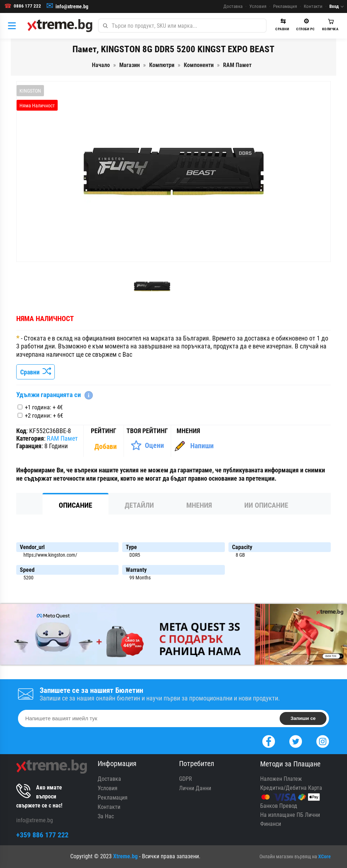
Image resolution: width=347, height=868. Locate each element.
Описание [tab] (75, 505)
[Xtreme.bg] (60, 26)
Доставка (233, 6)
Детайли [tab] (139, 505)
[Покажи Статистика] (106, 446)
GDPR (186, 779)
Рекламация (285, 6)
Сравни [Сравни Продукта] (35, 372)
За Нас (106, 816)
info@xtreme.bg (72, 6)
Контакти (313, 6)
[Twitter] (296, 741)
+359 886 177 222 (42, 835)
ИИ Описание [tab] (266, 505)
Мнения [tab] (199, 505)
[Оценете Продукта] (147, 445)
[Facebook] (269, 741)
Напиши (202, 446)
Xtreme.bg (125, 856)
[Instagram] (323, 741)
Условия (258, 6)
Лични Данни (195, 788)
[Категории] (14, 26)
